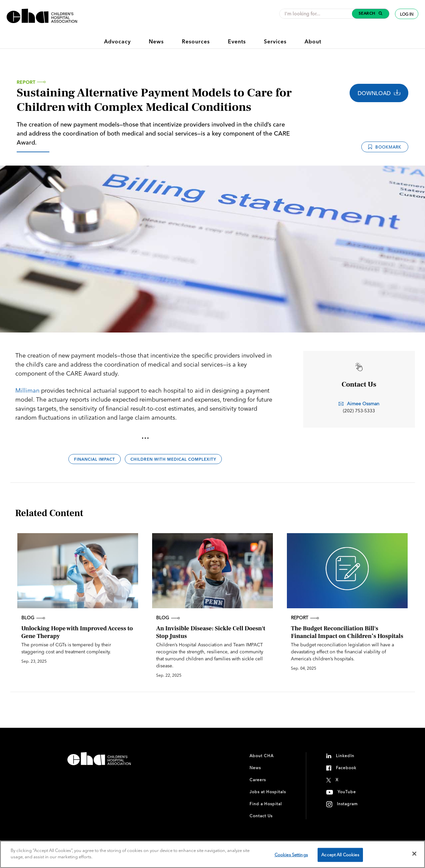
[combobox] (318, 14)
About (313, 41)
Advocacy (117, 41)
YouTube (347, 792)
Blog (33, 618)
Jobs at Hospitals (268, 792)
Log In (407, 14)
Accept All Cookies (340, 855)
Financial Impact (95, 459)
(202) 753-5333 (359, 411)
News (156, 41)
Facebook (346, 768)
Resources (196, 41)
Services (275, 41)
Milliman (27, 390)
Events (237, 41)
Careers (258, 780)
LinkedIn (345, 756)
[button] (371, 14)
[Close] (414, 854)
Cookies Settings (291, 855)
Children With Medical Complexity (173, 459)
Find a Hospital (266, 804)
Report (26, 82)
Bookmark (385, 147)
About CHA (262, 756)
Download (379, 93)
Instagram (347, 804)
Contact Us (261, 816)
